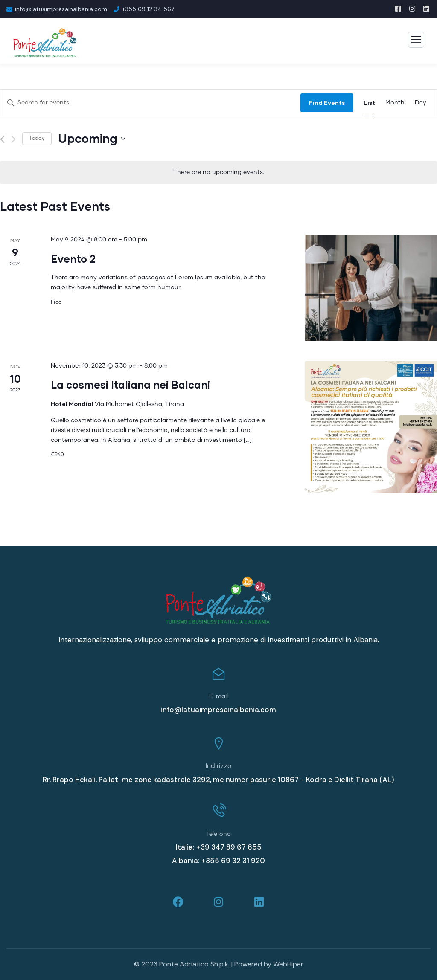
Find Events (327, 103)
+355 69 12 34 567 (148, 9)
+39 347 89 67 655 (229, 847)
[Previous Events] (2, 139)
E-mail (218, 696)
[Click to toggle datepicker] (92, 139)
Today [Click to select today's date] (37, 139)
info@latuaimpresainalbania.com (61, 9)
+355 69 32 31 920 (233, 861)
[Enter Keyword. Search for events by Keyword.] (150, 103)
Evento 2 (73, 259)
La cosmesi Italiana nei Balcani (130, 384)
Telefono (218, 834)
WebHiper (288, 964)
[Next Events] (13, 139)
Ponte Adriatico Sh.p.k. (194, 964)
